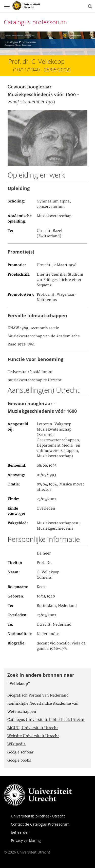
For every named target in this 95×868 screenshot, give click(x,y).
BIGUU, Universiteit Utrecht (33, 728)
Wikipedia (16, 744)
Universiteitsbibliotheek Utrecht (38, 816)
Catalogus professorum (35, 22)
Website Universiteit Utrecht (33, 736)
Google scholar (20, 752)
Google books (19, 761)
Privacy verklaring (26, 840)
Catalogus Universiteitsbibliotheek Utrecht (46, 720)
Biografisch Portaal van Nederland (38, 696)
